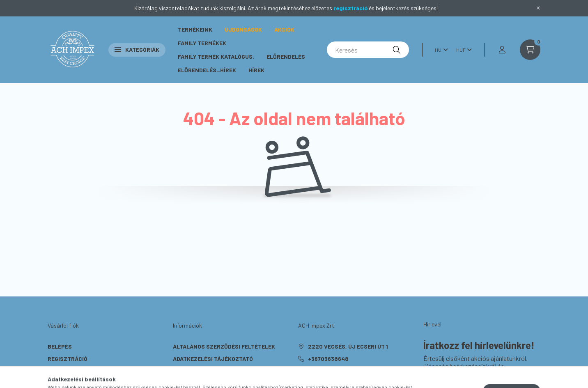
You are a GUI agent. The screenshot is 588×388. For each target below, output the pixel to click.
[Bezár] (538, 8)
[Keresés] (368, 50)
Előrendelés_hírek (207, 70)
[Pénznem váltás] (462, 50)
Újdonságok (243, 29)
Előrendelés (286, 56)
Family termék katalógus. (216, 56)
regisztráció (350, 8)
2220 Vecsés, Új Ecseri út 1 (348, 346)
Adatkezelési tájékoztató (213, 359)
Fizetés (184, 371)
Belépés (60, 346)
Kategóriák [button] (137, 49)
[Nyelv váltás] (439, 50)
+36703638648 (328, 359)
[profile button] (502, 50)
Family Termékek (202, 43)
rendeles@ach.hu (335, 371)
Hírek (256, 70)
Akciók (284, 29)
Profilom (61, 371)
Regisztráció (68, 359)
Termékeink (195, 29)
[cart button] (530, 50)
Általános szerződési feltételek (224, 346)
